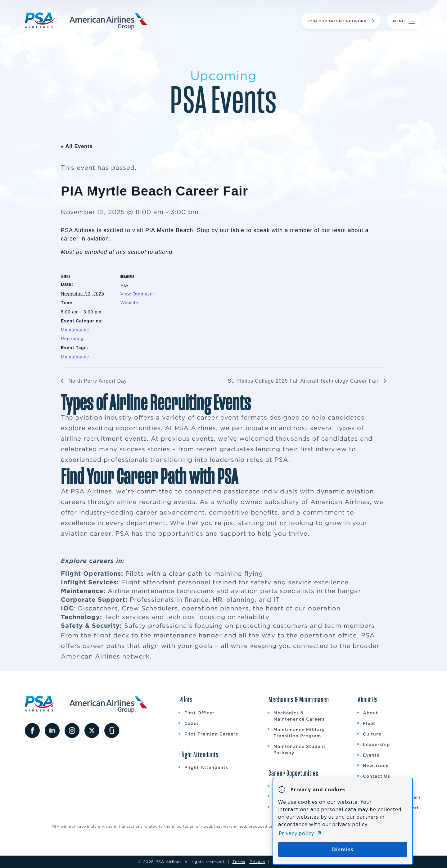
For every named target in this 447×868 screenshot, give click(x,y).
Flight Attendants (206, 767)
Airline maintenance (141, 591)
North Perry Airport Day (97, 381)
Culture (372, 734)
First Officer (199, 713)
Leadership (376, 744)
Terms (239, 862)
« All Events (77, 146)
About (370, 713)
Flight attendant (148, 582)
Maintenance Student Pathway (300, 749)
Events (371, 755)
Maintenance (75, 330)
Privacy (257, 862)
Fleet (369, 723)
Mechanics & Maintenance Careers (299, 716)
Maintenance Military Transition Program (299, 733)
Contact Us (377, 776)
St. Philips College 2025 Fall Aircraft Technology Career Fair (304, 381)
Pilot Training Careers (211, 734)
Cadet (192, 723)
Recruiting (72, 339)
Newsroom (376, 766)
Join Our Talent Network (342, 21)
